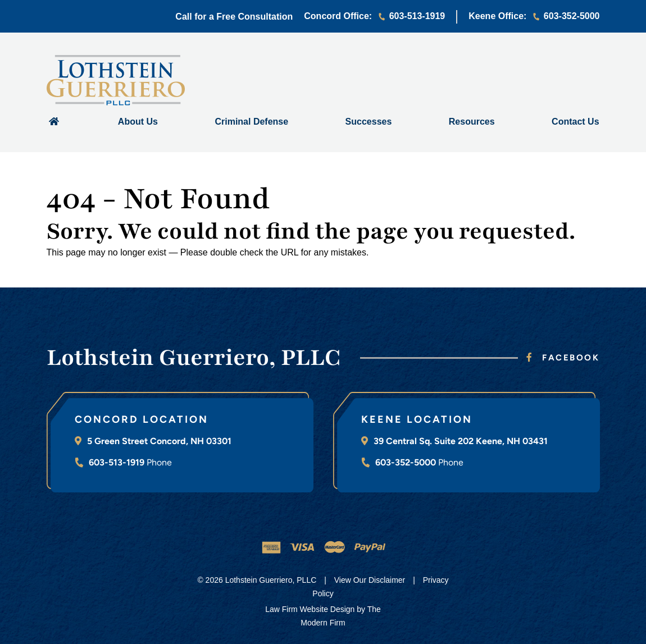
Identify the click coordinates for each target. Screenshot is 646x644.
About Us (138, 122)
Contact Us (575, 122)
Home (54, 121)
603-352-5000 (572, 16)
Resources (472, 122)
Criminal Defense (251, 122)
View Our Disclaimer (370, 580)
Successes (369, 122)
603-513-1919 (417, 16)
